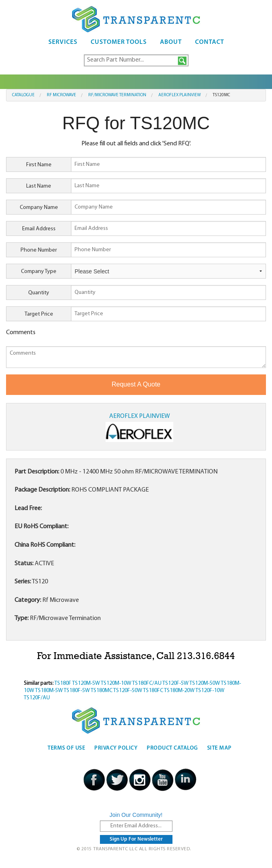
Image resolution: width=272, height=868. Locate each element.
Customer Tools (119, 42)
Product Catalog (172, 748)
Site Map (219, 748)
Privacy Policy (116, 748)
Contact (210, 42)
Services (63, 42)
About (171, 42)
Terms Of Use (66, 748)
